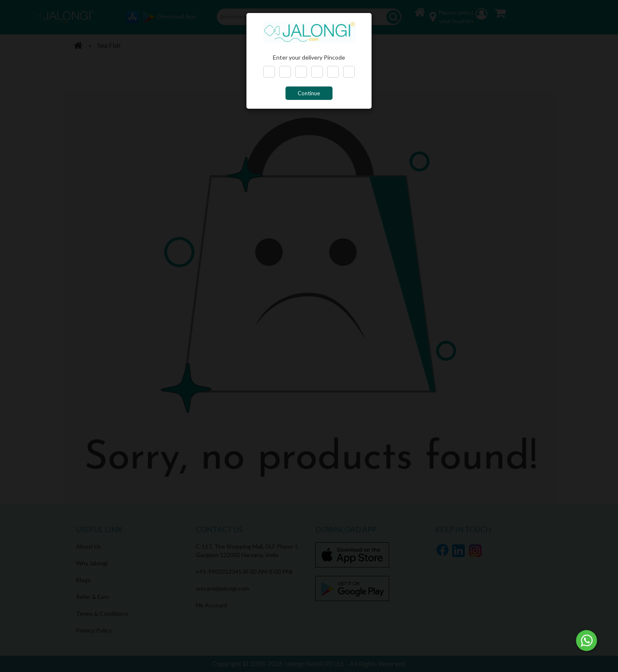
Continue (309, 93)
